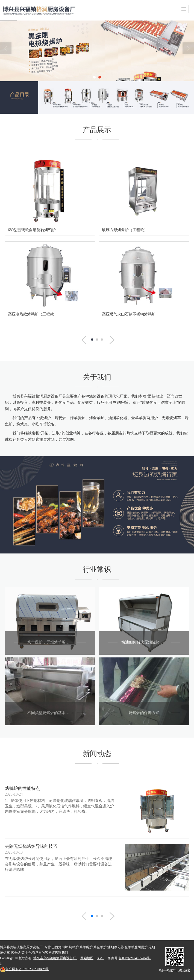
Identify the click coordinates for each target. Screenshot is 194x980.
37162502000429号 (24, 969)
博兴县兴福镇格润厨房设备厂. (55, 958)
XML (101, 958)
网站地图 (87, 958)
